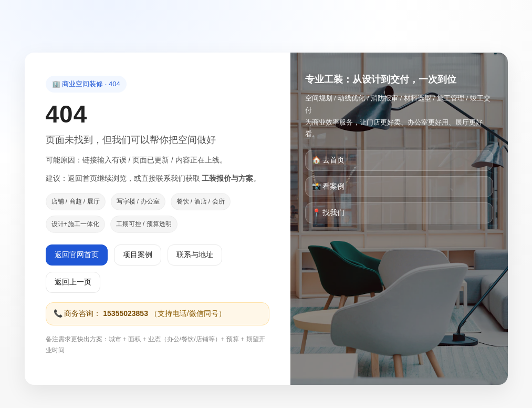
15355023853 (126, 313)
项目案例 (138, 254)
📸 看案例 (328, 186)
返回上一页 (73, 282)
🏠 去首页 (328, 160)
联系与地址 (195, 254)
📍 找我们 (328, 212)
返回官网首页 (77, 254)
